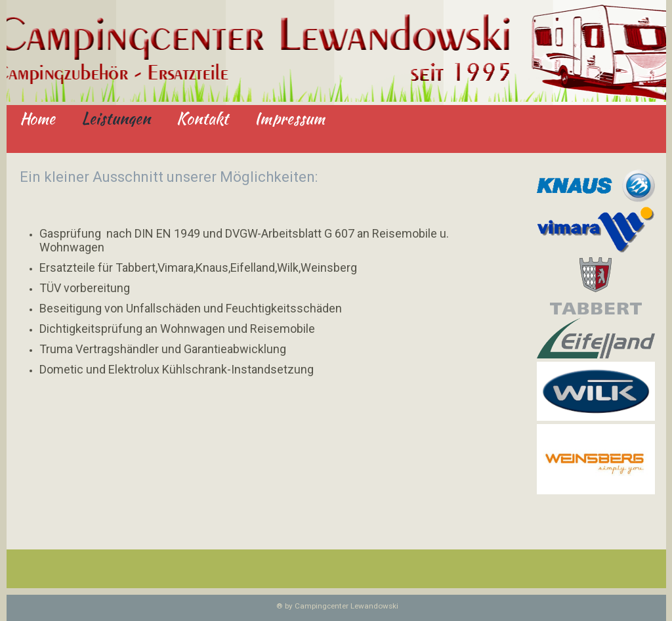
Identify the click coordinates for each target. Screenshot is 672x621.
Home (37, 119)
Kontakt (202, 119)
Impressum (290, 119)
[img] (336, 53)
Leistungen (116, 119)
